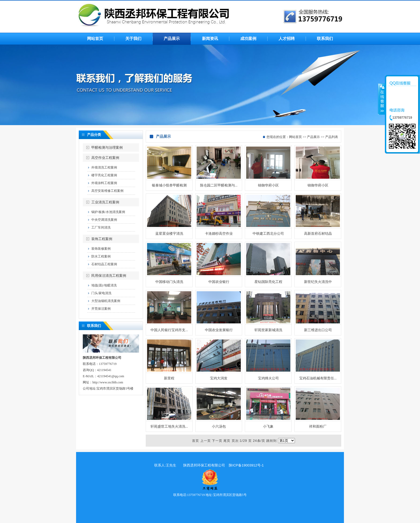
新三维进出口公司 (318, 330)
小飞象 (268, 426)
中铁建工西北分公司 (268, 234)
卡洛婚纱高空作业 (219, 234)
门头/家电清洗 (101, 293)
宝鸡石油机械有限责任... (318, 378)
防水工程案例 (101, 256)
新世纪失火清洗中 (318, 282)
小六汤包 (219, 426)
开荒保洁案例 (101, 309)
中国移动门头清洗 (169, 282)
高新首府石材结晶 (318, 234)
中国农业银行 (219, 282)
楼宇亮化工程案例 (104, 175)
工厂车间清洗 (101, 227)
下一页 (217, 441)
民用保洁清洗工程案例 (109, 276)
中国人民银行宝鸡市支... (169, 330)
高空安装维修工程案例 (107, 191)
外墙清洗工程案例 (104, 167)
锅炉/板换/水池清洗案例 (108, 212)
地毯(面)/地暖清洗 (104, 285)
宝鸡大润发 (219, 378)
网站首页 (295, 137)
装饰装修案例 (101, 249)
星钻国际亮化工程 (268, 282)
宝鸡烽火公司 (268, 378)
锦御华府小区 (268, 185)
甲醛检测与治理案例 (107, 147)
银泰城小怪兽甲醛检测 (169, 185)
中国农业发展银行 (219, 330)
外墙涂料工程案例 (104, 183)
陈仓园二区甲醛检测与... (219, 185)
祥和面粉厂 (318, 426)
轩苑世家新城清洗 (268, 330)
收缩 (382, 99)
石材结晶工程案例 (104, 264)
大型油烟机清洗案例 (106, 301)
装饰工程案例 (102, 239)
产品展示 (313, 137)
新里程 (169, 378)
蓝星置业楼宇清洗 (169, 234)
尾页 (227, 441)
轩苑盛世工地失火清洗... (169, 426)
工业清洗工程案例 (105, 202)
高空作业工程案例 (105, 158)
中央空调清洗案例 (104, 220)
